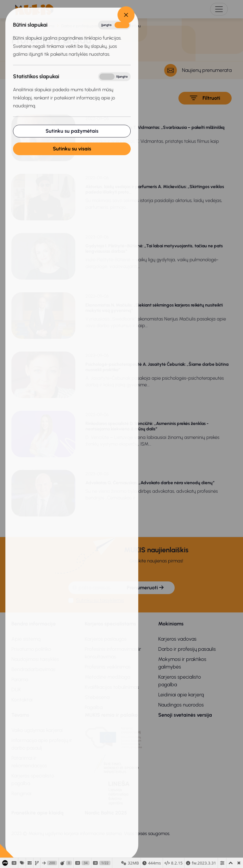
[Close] (107, 15)
